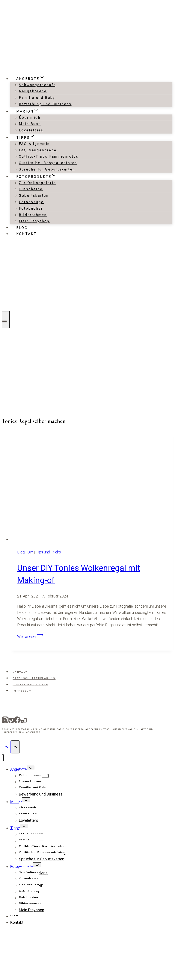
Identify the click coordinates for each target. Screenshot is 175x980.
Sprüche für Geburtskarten (47, 169)
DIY (30, 552)
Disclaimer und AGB (30, 684)
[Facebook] (17, 721)
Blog (22, 228)
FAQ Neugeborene (38, 150)
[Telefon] (25, 721)
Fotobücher (31, 208)
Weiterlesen (30, 636)
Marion (16, 802)
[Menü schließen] (3, 758)
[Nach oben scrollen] (6, 747)
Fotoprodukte (22, 866)
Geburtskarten (34, 196)
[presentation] (92, 486)
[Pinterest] (11, 721)
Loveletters (31, 130)
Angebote (19, 769)
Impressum (22, 691)
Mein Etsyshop (34, 221)
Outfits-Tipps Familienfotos (49, 156)
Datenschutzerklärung (34, 678)
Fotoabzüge (31, 202)
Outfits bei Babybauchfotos (48, 163)
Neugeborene (33, 91)
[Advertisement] (40, 372)
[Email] (22, 721)
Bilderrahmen (33, 215)
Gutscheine (31, 189)
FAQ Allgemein (34, 144)
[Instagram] (5, 721)
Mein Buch (30, 124)
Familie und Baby (37, 98)
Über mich (30, 118)
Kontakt (26, 234)
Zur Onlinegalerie (37, 183)
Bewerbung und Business (45, 104)
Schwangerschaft (37, 85)
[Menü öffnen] (6, 320)
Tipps (15, 828)
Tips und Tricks (48, 552)
